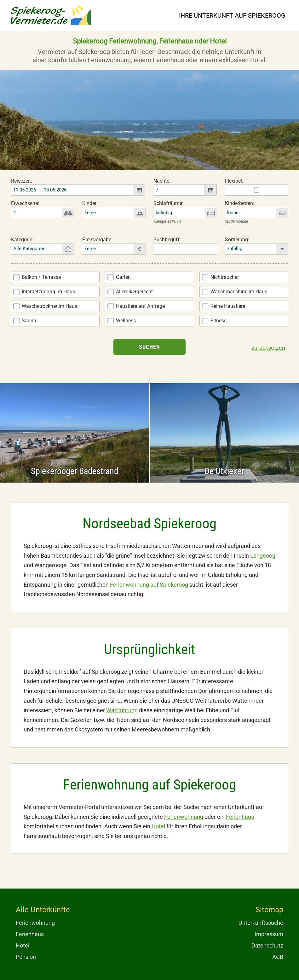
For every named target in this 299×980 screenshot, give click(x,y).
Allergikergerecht (134, 292)
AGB (278, 957)
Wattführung (122, 710)
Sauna (29, 321)
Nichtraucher (225, 277)
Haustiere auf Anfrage (140, 306)
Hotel (158, 826)
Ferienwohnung (184, 817)
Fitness (218, 321)
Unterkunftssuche (261, 923)
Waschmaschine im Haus (239, 292)
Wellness (126, 321)
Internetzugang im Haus (48, 292)
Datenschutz (267, 945)
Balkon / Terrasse (41, 277)
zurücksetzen (268, 348)
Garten (123, 277)
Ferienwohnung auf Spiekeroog (149, 585)
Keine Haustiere (228, 306)
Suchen (149, 347)
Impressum (269, 934)
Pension (26, 957)
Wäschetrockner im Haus (49, 306)
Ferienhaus (240, 817)
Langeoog (263, 556)
